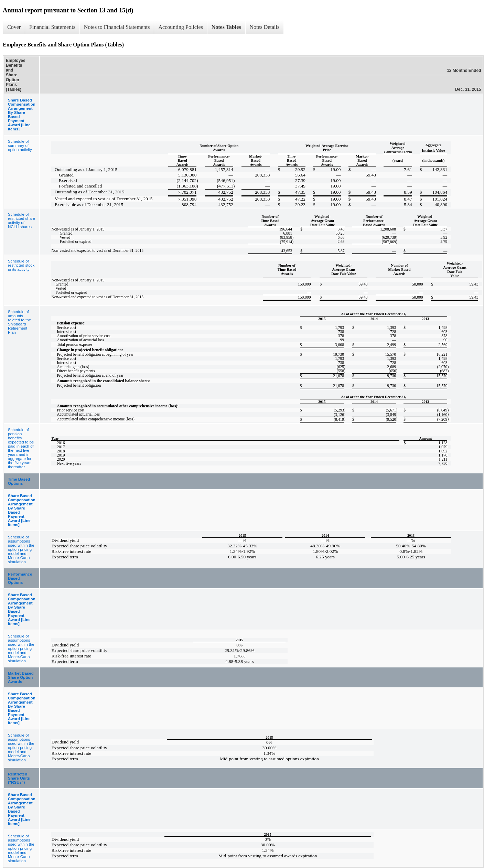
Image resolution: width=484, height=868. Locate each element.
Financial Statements (52, 27)
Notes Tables (226, 27)
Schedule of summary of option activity (20, 146)
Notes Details (265, 27)
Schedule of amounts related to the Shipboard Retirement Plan (19, 322)
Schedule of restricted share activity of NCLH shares (21, 221)
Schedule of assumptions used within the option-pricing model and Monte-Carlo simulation (21, 549)
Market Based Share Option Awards (21, 677)
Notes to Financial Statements (117, 27)
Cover (14, 27)
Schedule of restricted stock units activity (21, 265)
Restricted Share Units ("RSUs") (19, 778)
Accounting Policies (180, 27)
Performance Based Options (20, 578)
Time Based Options (19, 481)
